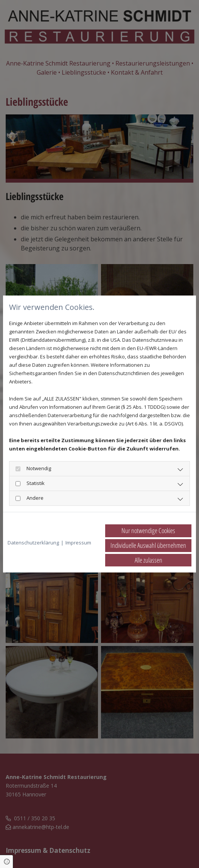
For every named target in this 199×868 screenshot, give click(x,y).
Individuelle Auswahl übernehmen (148, 545)
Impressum (78, 543)
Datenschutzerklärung (33, 543)
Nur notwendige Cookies (148, 530)
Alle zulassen (148, 560)
